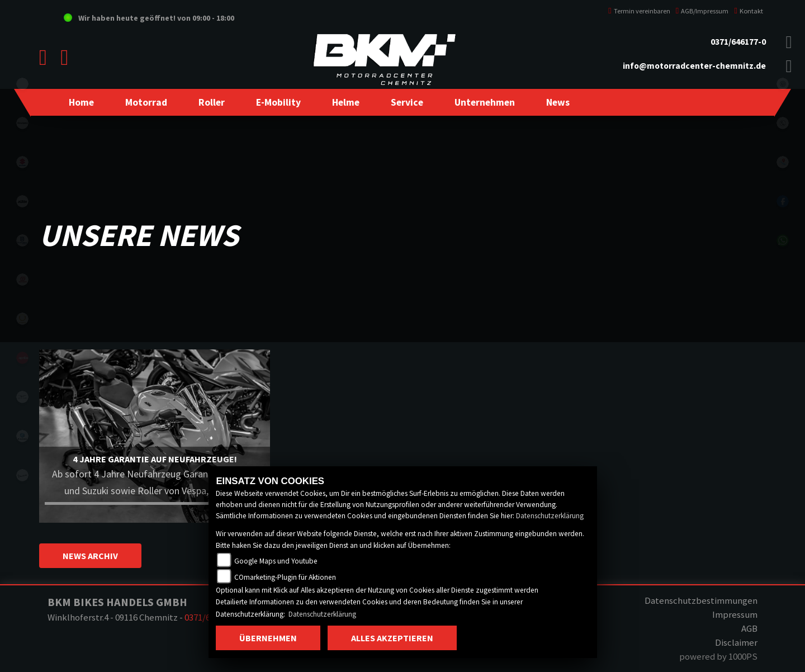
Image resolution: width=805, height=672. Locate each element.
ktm (22, 201)
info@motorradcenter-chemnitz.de (694, 66)
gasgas (22, 280)
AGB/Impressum (702, 11)
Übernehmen (268, 638)
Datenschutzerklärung (550, 516)
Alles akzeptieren (392, 638)
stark (22, 319)
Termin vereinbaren (639, 11)
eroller (22, 84)
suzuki (22, 162)
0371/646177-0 (738, 42)
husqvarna (22, 240)
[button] (146, 102)
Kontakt (749, 11)
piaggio (22, 436)
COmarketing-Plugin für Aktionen (285, 577)
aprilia (22, 358)
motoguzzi (22, 397)
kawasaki (22, 123)
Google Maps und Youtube (276, 561)
